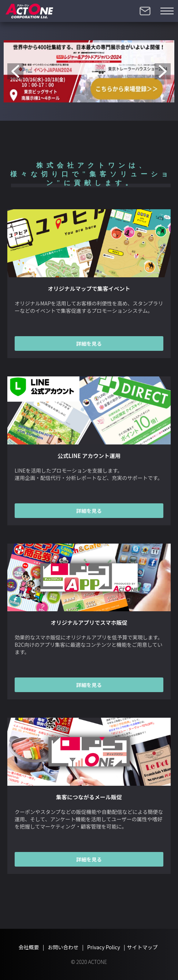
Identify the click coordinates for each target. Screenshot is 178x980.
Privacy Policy (104, 947)
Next (163, 71)
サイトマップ (142, 947)
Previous (15, 71)
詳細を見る (89, 343)
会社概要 (29, 947)
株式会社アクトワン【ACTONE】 (29, 11)
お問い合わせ (145, 11)
